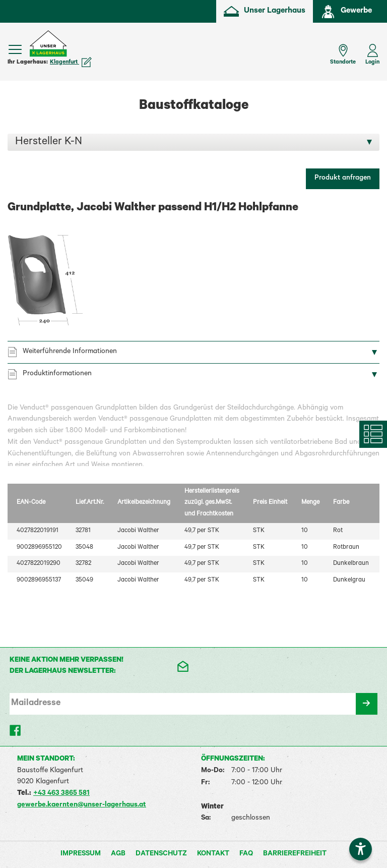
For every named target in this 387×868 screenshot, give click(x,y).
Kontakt (213, 854)
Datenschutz (161, 854)
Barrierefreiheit (295, 854)
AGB (118, 854)
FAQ (246, 854)
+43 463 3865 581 (61, 794)
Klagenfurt (71, 63)
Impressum (81, 854)
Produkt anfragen (343, 179)
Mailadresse (36, 704)
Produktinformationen (57, 374)
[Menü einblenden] (15, 49)
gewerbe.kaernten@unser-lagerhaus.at (82, 805)
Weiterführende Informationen (70, 352)
